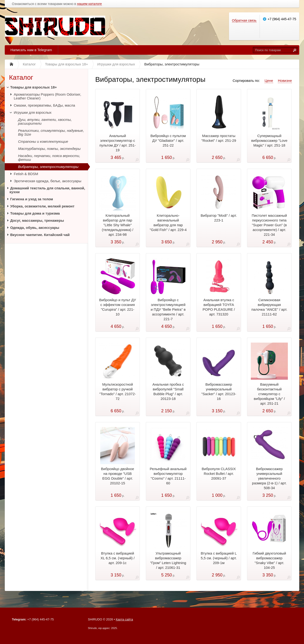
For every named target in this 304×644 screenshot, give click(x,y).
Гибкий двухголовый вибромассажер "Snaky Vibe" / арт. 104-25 (269, 560)
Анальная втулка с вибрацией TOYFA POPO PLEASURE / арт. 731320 (219, 307)
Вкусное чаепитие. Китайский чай (40, 235)
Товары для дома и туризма (35, 213)
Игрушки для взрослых (33, 112)
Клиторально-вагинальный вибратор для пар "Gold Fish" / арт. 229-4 (168, 223)
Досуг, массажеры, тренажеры (37, 220)
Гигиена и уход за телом (32, 199)
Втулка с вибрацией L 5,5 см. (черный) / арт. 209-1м (219, 558)
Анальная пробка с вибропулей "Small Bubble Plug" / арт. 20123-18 (168, 391)
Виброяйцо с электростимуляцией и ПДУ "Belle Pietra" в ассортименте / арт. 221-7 (168, 309)
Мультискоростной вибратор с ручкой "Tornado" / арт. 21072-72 (118, 391)
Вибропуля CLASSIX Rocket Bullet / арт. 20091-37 (219, 474)
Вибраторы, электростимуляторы (48, 167)
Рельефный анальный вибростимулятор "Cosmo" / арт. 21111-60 (168, 476)
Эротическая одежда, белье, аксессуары (47, 181)
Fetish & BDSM (26, 174)
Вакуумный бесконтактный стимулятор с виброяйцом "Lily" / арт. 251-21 (269, 394)
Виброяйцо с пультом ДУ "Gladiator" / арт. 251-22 (168, 140)
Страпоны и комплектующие (43, 141)
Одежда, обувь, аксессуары (35, 228)
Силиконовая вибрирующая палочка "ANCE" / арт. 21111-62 (269, 307)
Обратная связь (244, 20)
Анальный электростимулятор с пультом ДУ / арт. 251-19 (118, 143)
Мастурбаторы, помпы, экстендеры (49, 149)
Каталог (21, 77)
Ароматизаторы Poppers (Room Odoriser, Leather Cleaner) (47, 96)
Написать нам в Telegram (31, 50)
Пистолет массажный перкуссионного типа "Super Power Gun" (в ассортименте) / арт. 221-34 (269, 225)
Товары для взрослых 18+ (33, 87)
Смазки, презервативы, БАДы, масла (44, 105)
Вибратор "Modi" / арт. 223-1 (219, 218)
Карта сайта (124, 619)
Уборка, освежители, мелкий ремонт (42, 206)
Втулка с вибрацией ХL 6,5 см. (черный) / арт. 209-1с (117, 558)
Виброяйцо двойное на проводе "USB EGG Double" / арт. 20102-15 (117, 476)
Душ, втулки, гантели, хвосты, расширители (45, 121)
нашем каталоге (89, 4)
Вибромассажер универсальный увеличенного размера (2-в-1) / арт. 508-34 (269, 478)
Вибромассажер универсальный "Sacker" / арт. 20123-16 (219, 391)
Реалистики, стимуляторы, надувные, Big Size (51, 132)
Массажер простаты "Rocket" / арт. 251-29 (219, 138)
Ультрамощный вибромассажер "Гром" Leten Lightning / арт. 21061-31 (168, 560)
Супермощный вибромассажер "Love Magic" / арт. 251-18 (269, 140)
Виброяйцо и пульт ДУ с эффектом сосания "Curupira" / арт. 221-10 (117, 307)
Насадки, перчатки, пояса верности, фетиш (49, 158)
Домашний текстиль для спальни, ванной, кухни (47, 190)
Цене (269, 81)
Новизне (285, 81)
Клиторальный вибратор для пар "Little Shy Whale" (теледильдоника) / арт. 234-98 (118, 225)
